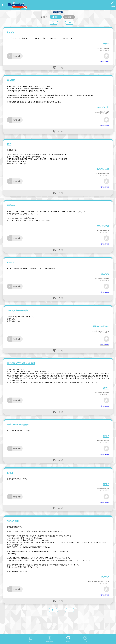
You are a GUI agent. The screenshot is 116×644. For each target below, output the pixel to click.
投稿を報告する (105, 62)
